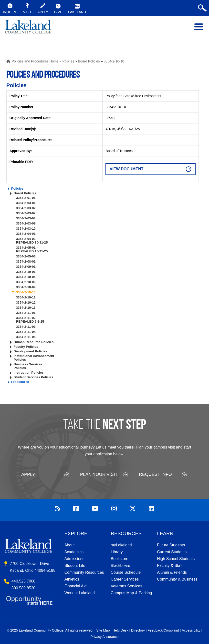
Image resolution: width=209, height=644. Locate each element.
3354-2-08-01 (26, 261)
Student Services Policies (33, 377)
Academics (74, 552)
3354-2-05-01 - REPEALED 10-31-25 (32, 249)
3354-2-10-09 (26, 287)
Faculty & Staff (170, 566)
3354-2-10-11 (26, 297)
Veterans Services (126, 586)
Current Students (172, 552)
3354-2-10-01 (26, 272)
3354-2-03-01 (26, 203)
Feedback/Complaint (163, 630)
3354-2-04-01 (26, 234)
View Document (126, 169)
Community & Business (177, 579)
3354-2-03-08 (26, 218)
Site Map (103, 630)
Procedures (20, 382)
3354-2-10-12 (26, 302)
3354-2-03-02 (26, 208)
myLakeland (28, 29)
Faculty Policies (26, 347)
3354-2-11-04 (26, 332)
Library (117, 552)
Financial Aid (76, 586)
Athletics (72, 579)
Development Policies (31, 351)
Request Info (155, 474)
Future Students (171, 545)
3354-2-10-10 (114, 61)
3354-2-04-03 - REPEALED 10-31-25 (32, 241)
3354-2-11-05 (26, 337)
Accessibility (191, 630)
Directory (138, 630)
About (70, 545)
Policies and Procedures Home (35, 61)
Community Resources (84, 572)
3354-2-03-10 (26, 229)
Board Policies (89, 61)
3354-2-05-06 (26, 256)
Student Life (75, 566)
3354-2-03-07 (26, 213)
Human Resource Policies (34, 342)
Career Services (125, 579)
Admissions (74, 559)
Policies (68, 61)
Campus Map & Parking (131, 593)
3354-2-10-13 (26, 308)
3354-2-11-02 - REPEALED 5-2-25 (30, 320)
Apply (28, 474)
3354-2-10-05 (26, 277)
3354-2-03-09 (26, 223)
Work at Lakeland (80, 593)
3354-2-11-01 (26, 313)
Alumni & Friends (172, 572)
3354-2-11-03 (26, 327)
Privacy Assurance (104, 637)
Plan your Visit (99, 474)
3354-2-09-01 (26, 267)
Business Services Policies (28, 366)
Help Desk (120, 630)
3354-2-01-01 (26, 198)
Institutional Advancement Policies (34, 358)
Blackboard (120, 566)
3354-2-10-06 (26, 282)
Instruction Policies (29, 373)
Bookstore (119, 559)
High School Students (176, 559)
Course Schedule (126, 572)
